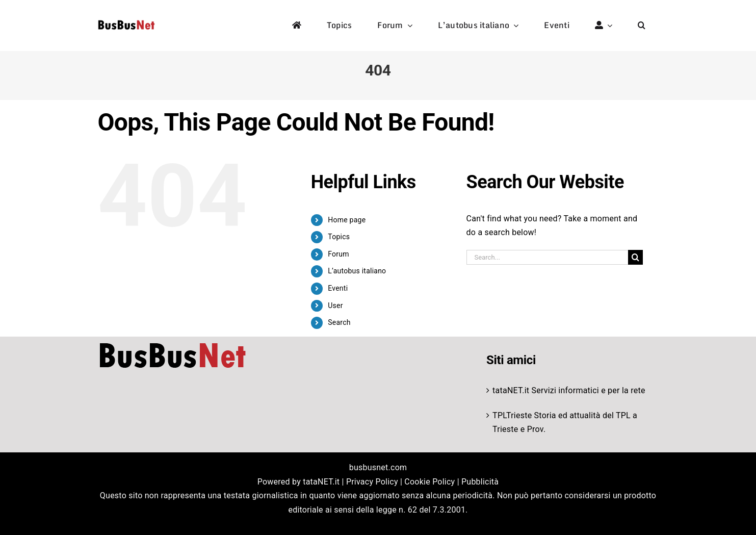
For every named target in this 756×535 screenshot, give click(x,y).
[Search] (635, 257)
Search (339, 322)
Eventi (338, 288)
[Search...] (548, 257)
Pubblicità (480, 482)
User (335, 305)
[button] (642, 26)
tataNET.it (511, 390)
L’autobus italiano (357, 271)
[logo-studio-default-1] (126, 22)
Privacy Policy (372, 482)
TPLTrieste (512, 415)
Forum (338, 254)
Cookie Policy (429, 482)
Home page (347, 220)
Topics (339, 237)
